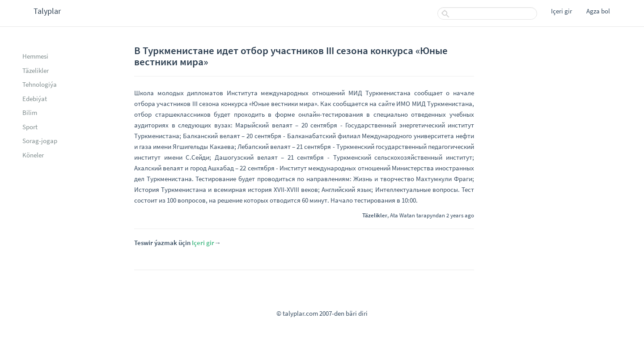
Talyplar (47, 11)
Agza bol (598, 11)
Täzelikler (36, 70)
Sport (30, 127)
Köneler (33, 155)
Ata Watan (402, 215)
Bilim (30, 112)
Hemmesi (35, 56)
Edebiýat (35, 99)
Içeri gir (561, 11)
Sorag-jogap (40, 141)
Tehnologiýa (40, 84)
